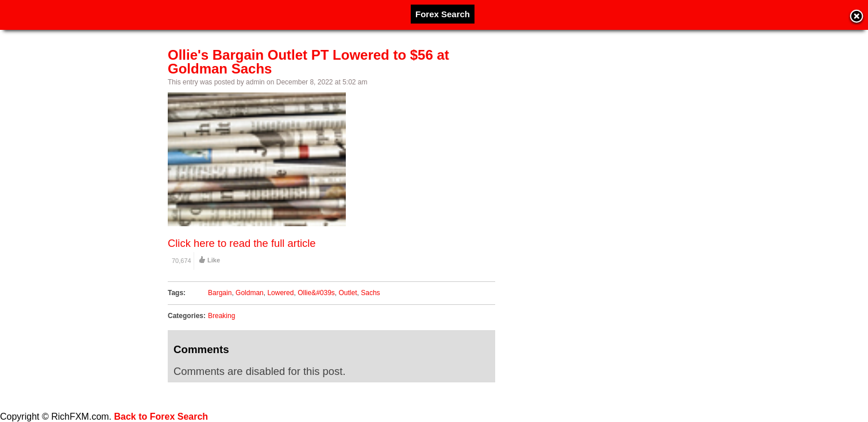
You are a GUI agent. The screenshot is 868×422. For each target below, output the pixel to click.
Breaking (221, 316)
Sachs (370, 293)
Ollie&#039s (316, 293)
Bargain (220, 293)
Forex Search (443, 14)
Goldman (250, 293)
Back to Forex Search (161, 417)
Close (857, 17)
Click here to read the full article (242, 243)
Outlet (348, 293)
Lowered (280, 293)
